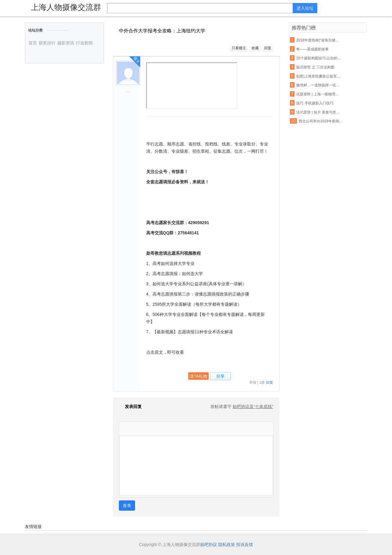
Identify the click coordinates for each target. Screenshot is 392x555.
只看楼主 (239, 48)
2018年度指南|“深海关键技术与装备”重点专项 (319, 40)
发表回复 (130, 406)
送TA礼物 (199, 376)
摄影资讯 (66, 43)
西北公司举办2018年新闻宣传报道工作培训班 (321, 121)
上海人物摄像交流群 (66, 7)
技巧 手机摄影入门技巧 (315, 103)
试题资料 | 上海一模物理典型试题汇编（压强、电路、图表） (319, 94)
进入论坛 (305, 8)
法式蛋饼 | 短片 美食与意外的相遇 (319, 112)
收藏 (255, 48)
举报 (253, 382)
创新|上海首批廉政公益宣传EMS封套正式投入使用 (319, 76)
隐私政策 (227, 544)
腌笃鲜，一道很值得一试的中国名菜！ (319, 85)
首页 (33, 43)
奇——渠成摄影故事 (312, 49)
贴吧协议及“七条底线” (253, 406)
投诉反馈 (245, 544)
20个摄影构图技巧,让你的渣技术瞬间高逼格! (319, 58)
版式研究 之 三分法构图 (315, 67)
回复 (268, 48)
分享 (220, 376)
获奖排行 (47, 43)
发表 (127, 505)
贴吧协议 (209, 544)
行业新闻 (84, 43)
